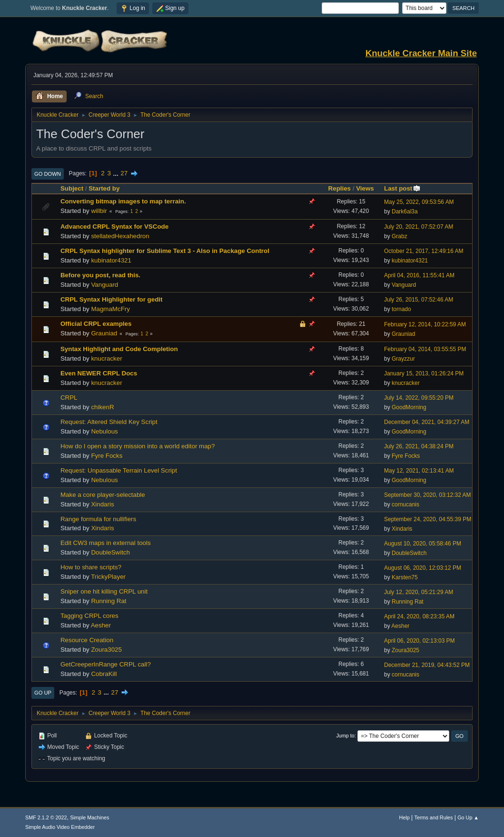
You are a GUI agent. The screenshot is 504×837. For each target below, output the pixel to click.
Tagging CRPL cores (89, 616)
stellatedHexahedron (120, 236)
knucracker (106, 358)
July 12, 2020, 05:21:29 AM (419, 592)
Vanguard (104, 285)
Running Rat (109, 601)
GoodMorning (409, 407)
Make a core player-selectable (103, 495)
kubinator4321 (111, 260)
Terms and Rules (434, 817)
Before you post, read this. (100, 275)
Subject (72, 188)
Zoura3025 (106, 650)
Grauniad (104, 333)
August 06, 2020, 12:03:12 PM (423, 568)
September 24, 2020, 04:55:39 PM (428, 519)
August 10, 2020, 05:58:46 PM (423, 544)
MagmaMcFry (110, 309)
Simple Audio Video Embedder (60, 827)
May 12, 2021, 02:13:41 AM (419, 471)
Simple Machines (89, 817)
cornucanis (405, 504)
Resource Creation (87, 640)
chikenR (102, 407)
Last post (402, 188)
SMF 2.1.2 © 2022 (46, 817)
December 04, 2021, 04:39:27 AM (427, 422)
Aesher (101, 625)
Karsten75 (405, 577)
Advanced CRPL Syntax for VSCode (114, 227)
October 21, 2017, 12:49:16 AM (424, 251)
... (117, 173)
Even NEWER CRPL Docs (99, 373)
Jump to (345, 736)
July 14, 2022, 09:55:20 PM (419, 398)
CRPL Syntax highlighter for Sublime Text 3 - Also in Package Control (165, 251)
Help (405, 817)
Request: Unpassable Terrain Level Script (119, 470)
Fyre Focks (107, 456)
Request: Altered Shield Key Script (109, 422)
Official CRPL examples (96, 324)
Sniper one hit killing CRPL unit (104, 591)
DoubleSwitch (110, 552)
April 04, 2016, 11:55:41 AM (419, 275)
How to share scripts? (91, 567)
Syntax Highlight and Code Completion (119, 349)
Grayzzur (403, 359)
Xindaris (102, 504)
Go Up (43, 693)
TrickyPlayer (108, 577)
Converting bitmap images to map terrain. (123, 201)
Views (365, 188)
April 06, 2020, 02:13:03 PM (420, 641)
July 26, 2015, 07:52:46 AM (419, 300)
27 (124, 173)
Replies (340, 188)
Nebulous (104, 431)
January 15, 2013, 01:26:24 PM (424, 373)
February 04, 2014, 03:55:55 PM (425, 349)
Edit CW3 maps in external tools (106, 543)
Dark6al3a (405, 212)
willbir (99, 211)
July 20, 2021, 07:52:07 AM (419, 227)
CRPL (69, 398)
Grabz (400, 236)
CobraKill (104, 674)
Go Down (48, 174)
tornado (401, 309)
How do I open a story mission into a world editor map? (138, 446)
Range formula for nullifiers (98, 519)
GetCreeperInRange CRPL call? (106, 664)
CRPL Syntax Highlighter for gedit (112, 299)
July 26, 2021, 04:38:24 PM (419, 446)
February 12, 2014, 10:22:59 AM (425, 324)
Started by (104, 188)
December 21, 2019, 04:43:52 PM (427, 665)
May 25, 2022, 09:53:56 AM (419, 202)
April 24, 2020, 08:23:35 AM (419, 616)
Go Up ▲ (468, 817)
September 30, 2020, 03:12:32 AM (428, 495)
